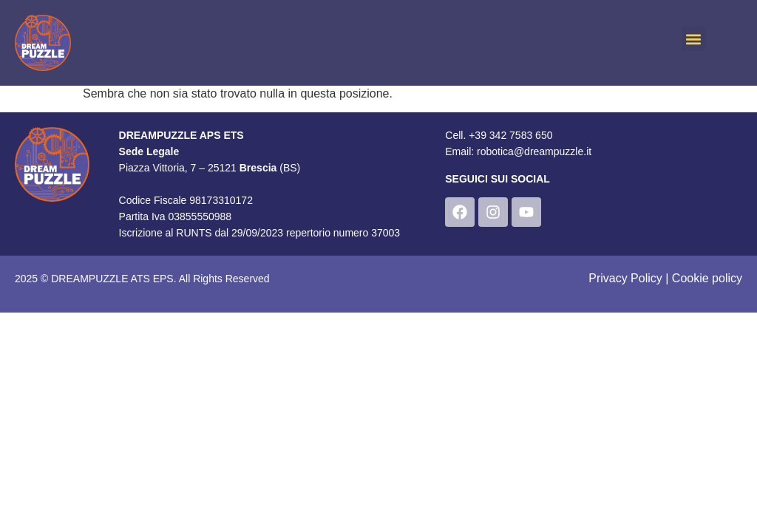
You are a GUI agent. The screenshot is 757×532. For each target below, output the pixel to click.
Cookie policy (707, 278)
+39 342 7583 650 (510, 135)
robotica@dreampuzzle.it (534, 151)
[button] (694, 39)
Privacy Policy (625, 278)
